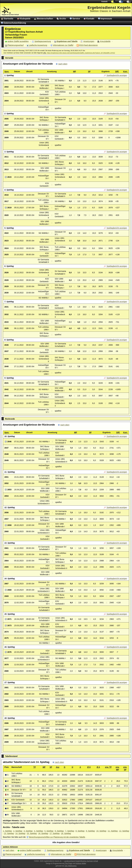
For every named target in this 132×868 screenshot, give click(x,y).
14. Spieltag (20, 833)
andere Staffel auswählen (18, 41)
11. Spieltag (113, 831)
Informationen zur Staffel (63, 45)
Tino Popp (69, 863)
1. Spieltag (7, 831)
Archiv (63, 19)
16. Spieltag (43, 833)
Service (76, 19)
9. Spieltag (90, 831)
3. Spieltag (28, 831)
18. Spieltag (66, 833)
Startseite (8, 19)
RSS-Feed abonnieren (88, 45)
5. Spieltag (49, 831)
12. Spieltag (124, 831)
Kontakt (90, 19)
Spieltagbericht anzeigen (117, 75)
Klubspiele (25, 19)
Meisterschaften (45, 19)
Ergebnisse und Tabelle (67, 41)
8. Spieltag (80, 831)
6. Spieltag (59, 831)
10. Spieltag (101, 831)
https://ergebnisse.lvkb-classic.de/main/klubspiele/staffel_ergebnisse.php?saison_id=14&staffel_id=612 (81, 53)
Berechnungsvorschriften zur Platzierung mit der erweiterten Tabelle (57, 837)
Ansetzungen (89, 41)
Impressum (106, 19)
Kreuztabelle (105, 41)
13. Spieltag (9, 833)
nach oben (63, 64)
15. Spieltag (32, 833)
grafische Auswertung (38, 45)
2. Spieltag (18, 831)
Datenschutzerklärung (15, 23)
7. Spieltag (70, 831)
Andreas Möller (81, 863)
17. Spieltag (55, 833)
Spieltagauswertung (43, 41)
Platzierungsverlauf (16, 45)
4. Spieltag (39, 831)
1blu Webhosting (71, 866)
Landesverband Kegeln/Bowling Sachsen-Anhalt (81, 861)
